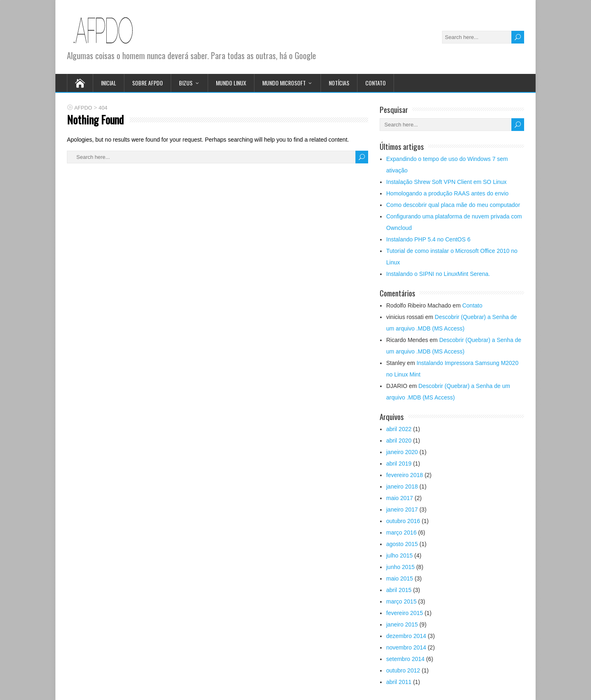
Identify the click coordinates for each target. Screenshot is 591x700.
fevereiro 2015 (405, 613)
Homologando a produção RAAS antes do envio (447, 193)
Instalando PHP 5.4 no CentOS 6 (428, 239)
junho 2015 (400, 567)
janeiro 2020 (402, 452)
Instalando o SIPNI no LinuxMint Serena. (438, 274)
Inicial (109, 83)
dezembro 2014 (406, 636)
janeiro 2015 (402, 624)
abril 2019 (399, 464)
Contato (376, 83)
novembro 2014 (406, 647)
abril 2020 (399, 441)
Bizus (186, 83)
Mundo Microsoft (284, 83)
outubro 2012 (403, 670)
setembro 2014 (405, 659)
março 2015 (401, 601)
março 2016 (401, 532)
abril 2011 (399, 682)
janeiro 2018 (402, 487)
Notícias (339, 83)
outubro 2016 (403, 521)
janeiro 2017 (402, 510)
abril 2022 (399, 429)
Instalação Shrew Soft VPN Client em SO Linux (446, 182)
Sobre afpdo (148, 83)
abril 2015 (399, 590)
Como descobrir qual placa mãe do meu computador (453, 205)
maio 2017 (400, 498)
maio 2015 (400, 578)
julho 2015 (400, 555)
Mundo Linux (231, 83)
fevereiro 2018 (405, 475)
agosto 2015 (402, 544)
